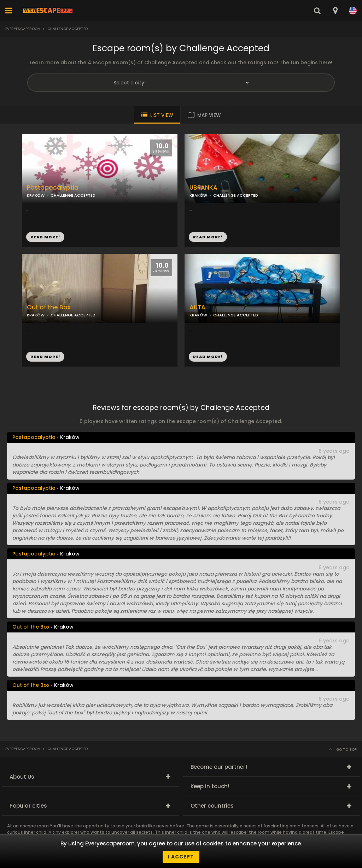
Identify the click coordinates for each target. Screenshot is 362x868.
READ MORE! (208, 237)
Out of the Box (49, 307)
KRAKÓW (198, 195)
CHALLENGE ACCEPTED (236, 195)
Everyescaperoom (23, 29)
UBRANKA (203, 188)
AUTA (197, 307)
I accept (181, 857)
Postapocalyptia (53, 188)
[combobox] (335, 11)
